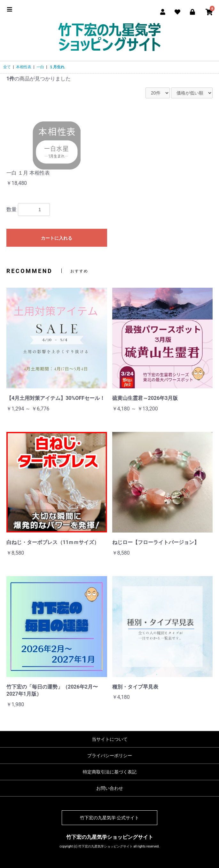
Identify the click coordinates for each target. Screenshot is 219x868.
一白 (40, 67)
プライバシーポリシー (110, 756)
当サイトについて (110, 739)
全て (7, 67)
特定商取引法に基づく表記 (110, 772)
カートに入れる (57, 238)
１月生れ (57, 67)
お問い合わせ (110, 788)
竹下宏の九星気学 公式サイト (109, 818)
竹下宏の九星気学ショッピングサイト (110, 837)
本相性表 (24, 67)
